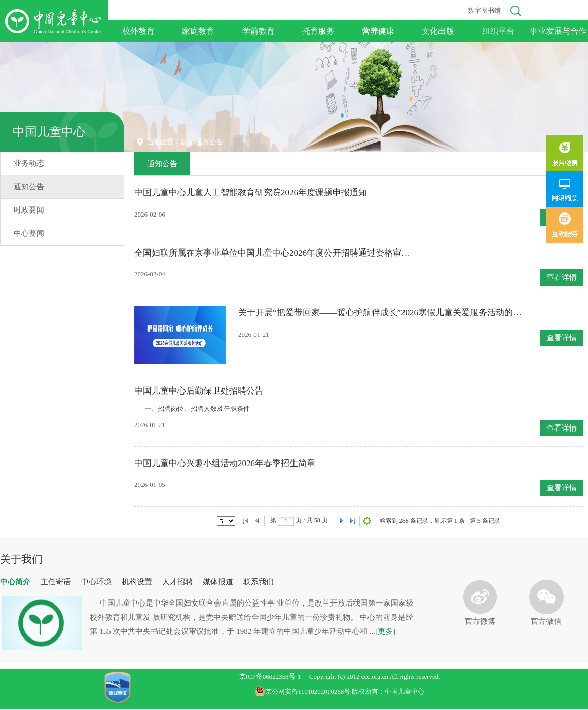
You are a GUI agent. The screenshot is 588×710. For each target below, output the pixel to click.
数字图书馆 (484, 11)
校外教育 (138, 31)
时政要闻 (29, 210)
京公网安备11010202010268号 (304, 691)
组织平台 (498, 31)
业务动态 (29, 163)
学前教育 (259, 31)
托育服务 (318, 31)
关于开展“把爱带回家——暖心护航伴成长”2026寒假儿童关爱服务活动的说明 (380, 313)
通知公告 (29, 187)
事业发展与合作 (558, 31)
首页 (187, 142)
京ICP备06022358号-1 (270, 676)
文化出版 (438, 31)
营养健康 (378, 31)
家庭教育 (198, 31)
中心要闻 (29, 233)
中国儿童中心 (49, 132)
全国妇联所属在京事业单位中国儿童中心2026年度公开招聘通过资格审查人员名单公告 (276, 253)
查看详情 (562, 277)
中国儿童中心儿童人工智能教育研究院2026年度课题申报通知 (251, 192)
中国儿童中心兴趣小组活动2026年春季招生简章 (225, 463)
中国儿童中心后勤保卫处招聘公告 (199, 391)
